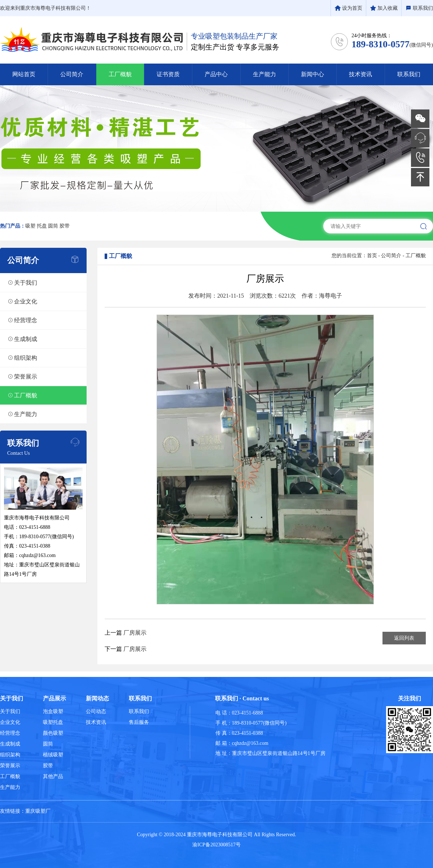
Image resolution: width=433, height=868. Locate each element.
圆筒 (53, 226)
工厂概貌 (416, 256)
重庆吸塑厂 (38, 811)
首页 (372, 256)
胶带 (65, 226)
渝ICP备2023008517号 (216, 845)
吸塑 (30, 226)
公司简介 (391, 256)
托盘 (42, 226)
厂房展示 (135, 633)
